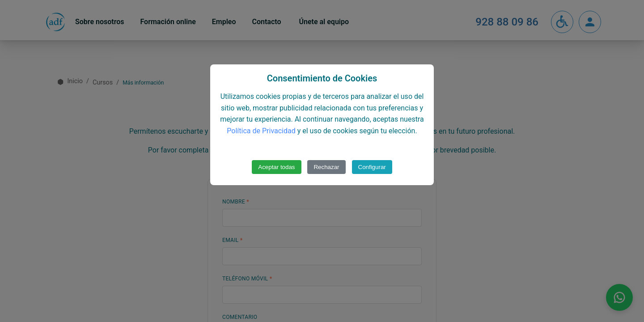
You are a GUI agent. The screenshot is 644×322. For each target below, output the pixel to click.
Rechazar (326, 167)
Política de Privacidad (261, 131)
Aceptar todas (276, 167)
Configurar (372, 167)
